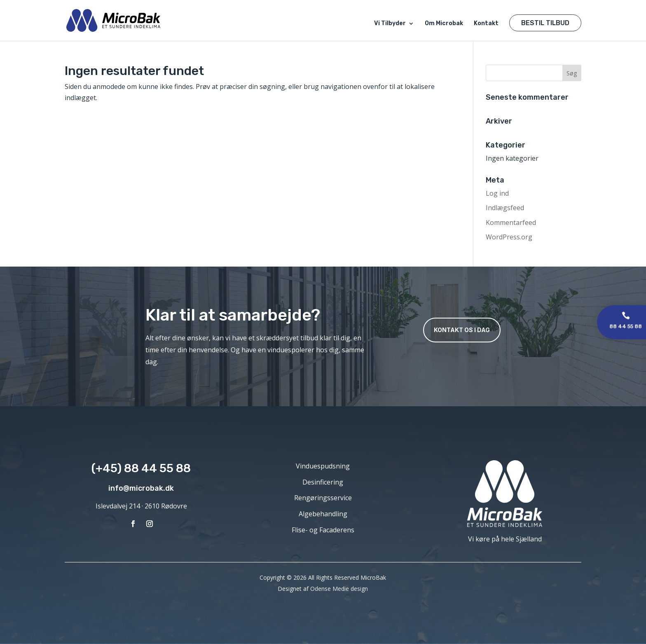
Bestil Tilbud (545, 23)
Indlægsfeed (505, 208)
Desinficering (323, 482)
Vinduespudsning (323, 466)
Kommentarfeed (511, 222)
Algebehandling (323, 514)
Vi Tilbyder (390, 24)
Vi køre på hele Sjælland (505, 539)
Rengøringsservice (323, 498)
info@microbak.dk (141, 488)
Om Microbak (444, 24)
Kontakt (486, 24)
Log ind (497, 193)
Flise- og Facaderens (323, 530)
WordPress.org (509, 237)
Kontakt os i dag (462, 330)
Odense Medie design (339, 589)
